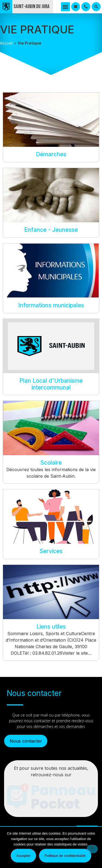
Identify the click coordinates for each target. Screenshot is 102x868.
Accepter (23, 856)
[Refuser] (92, 849)
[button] (65, 7)
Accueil (6, 43)
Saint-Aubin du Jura (32, 7)
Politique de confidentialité (65, 856)
